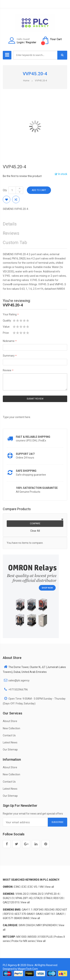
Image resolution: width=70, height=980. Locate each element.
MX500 (32, 937)
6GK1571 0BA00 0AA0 (16, 918)
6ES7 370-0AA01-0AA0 (29, 914)
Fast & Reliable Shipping (33, 437)
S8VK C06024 (27, 925)
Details (10, 224)
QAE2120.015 (11, 902)
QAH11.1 (27, 910)
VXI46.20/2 (37, 894)
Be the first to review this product (22, 176)
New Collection (11, 728)
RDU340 (50, 910)
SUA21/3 (8, 898)
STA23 (38, 898)
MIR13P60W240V (47, 925)
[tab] (35, 244)
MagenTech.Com (28, 969)
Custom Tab (15, 243)
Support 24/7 (25, 454)
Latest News (10, 742)
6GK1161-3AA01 (54, 914)
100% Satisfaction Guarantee (37, 488)
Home (26, 81)
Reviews (11, 233)
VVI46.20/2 (22, 894)
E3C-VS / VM (36, 887)
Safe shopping (26, 471)
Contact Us (9, 735)
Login (20, 42)
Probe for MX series (23, 941)
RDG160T (62, 910)
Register (31, 42)
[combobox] (35, 55)
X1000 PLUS (45, 937)
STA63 (48, 898)
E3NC (17, 887)
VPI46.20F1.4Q (24, 898)
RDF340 (39, 910)
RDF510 (8, 914)
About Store (10, 721)
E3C (24, 887)
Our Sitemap (10, 750)
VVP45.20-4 (52, 894)
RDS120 (58, 898)
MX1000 (21, 937)
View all (49, 887)
